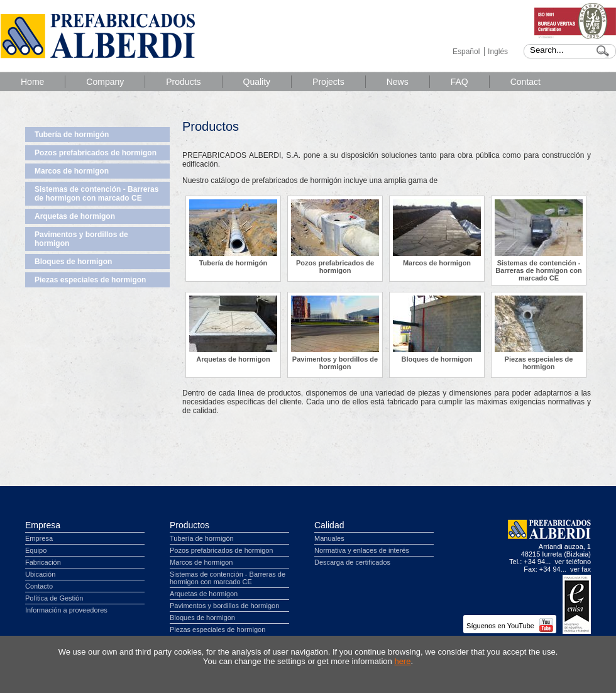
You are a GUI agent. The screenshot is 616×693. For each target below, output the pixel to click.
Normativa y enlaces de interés (362, 550)
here (402, 661)
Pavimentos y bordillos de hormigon (81, 239)
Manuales (329, 538)
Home (32, 82)
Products (183, 82)
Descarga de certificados (352, 562)
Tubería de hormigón (72, 135)
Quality (257, 82)
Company (105, 82)
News (398, 82)
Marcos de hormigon (72, 171)
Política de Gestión (54, 598)
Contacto (39, 586)
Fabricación (43, 562)
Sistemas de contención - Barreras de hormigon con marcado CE (96, 194)
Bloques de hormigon (73, 262)
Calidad (329, 525)
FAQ (459, 82)
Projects (328, 82)
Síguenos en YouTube (510, 626)
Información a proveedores (66, 610)
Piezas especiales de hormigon (90, 280)
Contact (525, 82)
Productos (190, 525)
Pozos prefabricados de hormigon (96, 153)
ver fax (580, 569)
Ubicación (40, 574)
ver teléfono (573, 562)
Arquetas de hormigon (75, 216)
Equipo (36, 550)
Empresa (43, 525)
